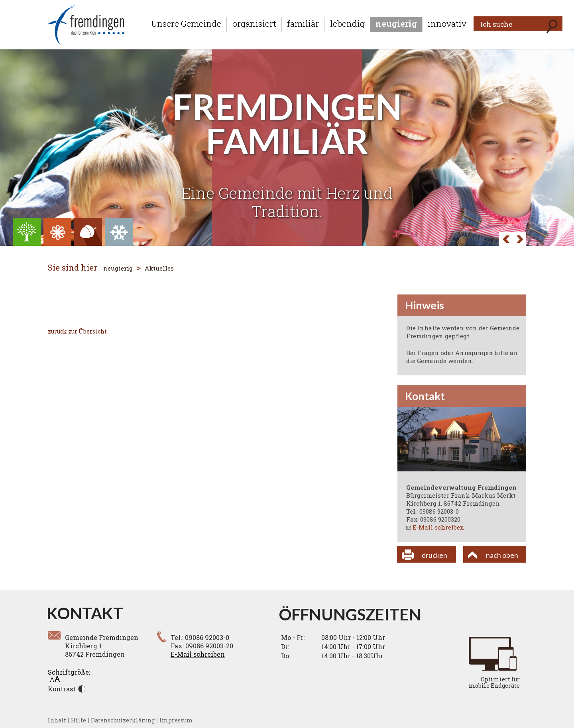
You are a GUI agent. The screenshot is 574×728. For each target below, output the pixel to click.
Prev (519, 240)
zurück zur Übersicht (77, 331)
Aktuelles (159, 268)
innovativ (447, 24)
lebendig (347, 24)
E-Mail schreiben (438, 527)
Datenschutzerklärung (123, 720)
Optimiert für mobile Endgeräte (494, 682)
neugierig (396, 24)
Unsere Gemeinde (186, 24)
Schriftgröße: (69, 675)
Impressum (176, 720)
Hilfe (79, 720)
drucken (434, 555)
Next (506, 240)
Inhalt (57, 720)
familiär (303, 24)
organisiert (254, 24)
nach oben (502, 555)
